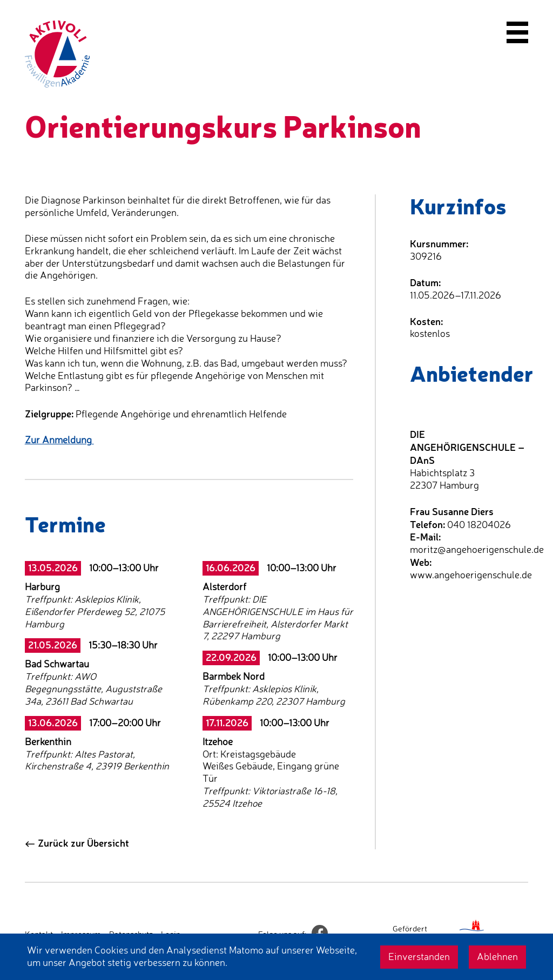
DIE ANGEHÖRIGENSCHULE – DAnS (467, 447)
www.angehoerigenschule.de (471, 575)
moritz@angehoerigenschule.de (477, 549)
